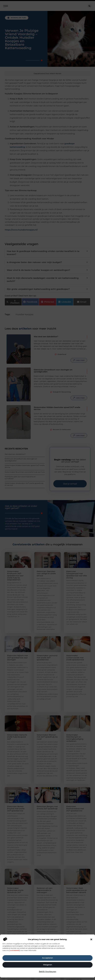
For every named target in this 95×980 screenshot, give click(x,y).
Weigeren (48, 965)
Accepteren (47, 958)
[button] (91, 939)
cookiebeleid (15, 950)
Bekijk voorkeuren (47, 972)
